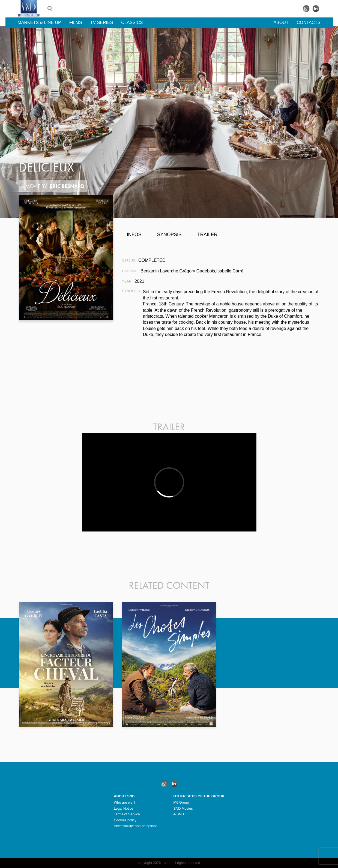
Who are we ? (125, 802)
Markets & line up (39, 22)
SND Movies (183, 808)
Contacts (309, 22)
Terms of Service (127, 814)
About (281, 22)
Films (76, 22)
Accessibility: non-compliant (135, 826)
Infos (134, 235)
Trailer (207, 235)
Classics (132, 22)
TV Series (102, 22)
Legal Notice (123, 808)
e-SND (179, 814)
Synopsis (169, 235)
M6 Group (181, 802)
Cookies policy (125, 820)
